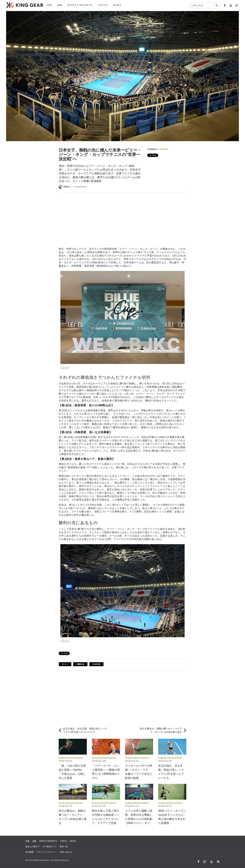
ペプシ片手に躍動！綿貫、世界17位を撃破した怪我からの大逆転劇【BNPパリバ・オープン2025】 (139, 819)
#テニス (65, 664)
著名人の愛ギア (33, 847)
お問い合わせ (66, 852)
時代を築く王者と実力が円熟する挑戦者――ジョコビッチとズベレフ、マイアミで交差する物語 (105, 819)
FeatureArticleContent (70, 758)
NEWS (117, 5)
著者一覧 (64, 847)
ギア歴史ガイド (50, 847)
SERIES (164, 149)
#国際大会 (80, 664)
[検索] (217, 5)
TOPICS (103, 5)
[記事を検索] (202, 5)
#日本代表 (96, 664)
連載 (60, 5)
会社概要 (30, 852)
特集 (50, 5)
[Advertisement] (122, 216)
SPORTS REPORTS (80, 5)
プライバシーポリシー (47, 852)
